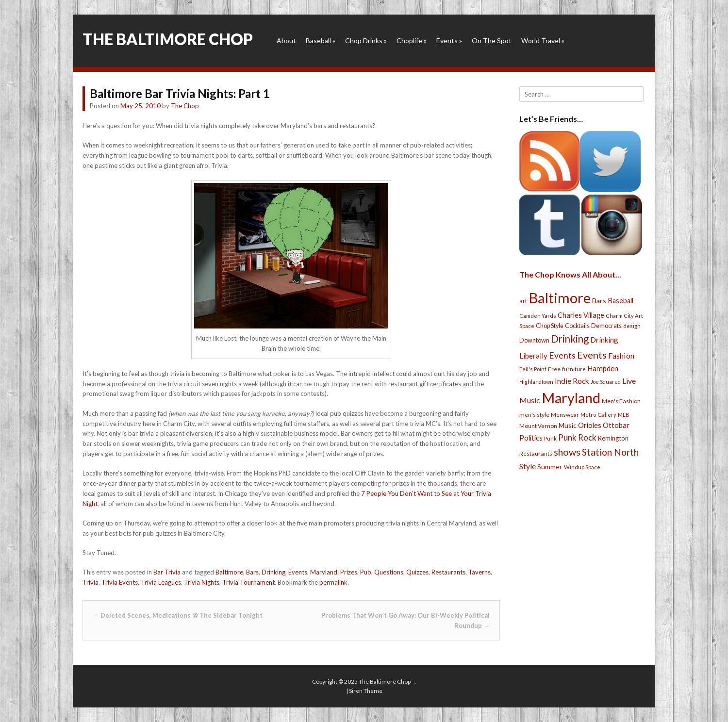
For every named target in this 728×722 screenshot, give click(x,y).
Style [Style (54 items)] (528, 466)
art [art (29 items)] (523, 301)
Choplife (412, 41)
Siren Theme (366, 691)
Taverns (480, 572)
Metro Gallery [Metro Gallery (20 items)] (598, 415)
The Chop (185, 106)
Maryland (324, 572)
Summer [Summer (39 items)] (550, 467)
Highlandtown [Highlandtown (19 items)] (536, 382)
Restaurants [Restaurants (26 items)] (536, 453)
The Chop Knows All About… (570, 274)
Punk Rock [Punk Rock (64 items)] (577, 437)
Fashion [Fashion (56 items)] (621, 355)
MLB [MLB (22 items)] (624, 415)
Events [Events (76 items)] (562, 355)
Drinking (273, 572)
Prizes (349, 572)
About (286, 41)
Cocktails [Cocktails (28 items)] (577, 326)
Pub (366, 572)
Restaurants (448, 572)
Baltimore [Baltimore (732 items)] (560, 298)
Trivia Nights (202, 582)
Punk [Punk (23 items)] (550, 438)
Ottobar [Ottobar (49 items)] (616, 425)
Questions (389, 572)
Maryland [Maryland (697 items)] (571, 398)
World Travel (543, 41)
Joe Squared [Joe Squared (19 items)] (606, 382)
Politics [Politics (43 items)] (531, 438)
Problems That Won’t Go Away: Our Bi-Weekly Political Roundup (405, 620)
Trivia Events (120, 582)
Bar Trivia (167, 572)
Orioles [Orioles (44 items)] (590, 425)
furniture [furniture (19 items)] (574, 369)
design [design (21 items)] (632, 326)
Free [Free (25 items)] (554, 369)
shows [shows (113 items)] (567, 452)
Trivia (91, 582)
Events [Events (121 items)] (592, 355)
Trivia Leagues (161, 582)
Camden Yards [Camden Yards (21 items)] (538, 316)
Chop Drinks (366, 41)
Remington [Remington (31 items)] (613, 438)
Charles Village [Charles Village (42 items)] (581, 315)
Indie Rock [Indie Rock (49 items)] (572, 381)
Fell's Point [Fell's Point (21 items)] (533, 369)
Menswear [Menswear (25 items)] (565, 415)
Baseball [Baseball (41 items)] (620, 301)
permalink (333, 582)
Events (449, 41)
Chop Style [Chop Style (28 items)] (550, 326)
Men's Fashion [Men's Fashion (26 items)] (621, 401)
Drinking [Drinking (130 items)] (570, 339)
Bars (252, 572)
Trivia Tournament (248, 582)
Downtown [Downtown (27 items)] (534, 340)
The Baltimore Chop (168, 39)
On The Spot (492, 41)
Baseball (321, 41)
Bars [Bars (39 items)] (599, 301)
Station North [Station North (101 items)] (610, 452)
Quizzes (417, 572)
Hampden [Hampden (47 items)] (603, 368)
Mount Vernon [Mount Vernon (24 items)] (538, 426)
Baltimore (229, 572)
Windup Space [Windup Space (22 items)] (582, 467)
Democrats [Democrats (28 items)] (606, 326)
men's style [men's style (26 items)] (534, 415)
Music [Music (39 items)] (568, 425)
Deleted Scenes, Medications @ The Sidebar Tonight (178, 615)
